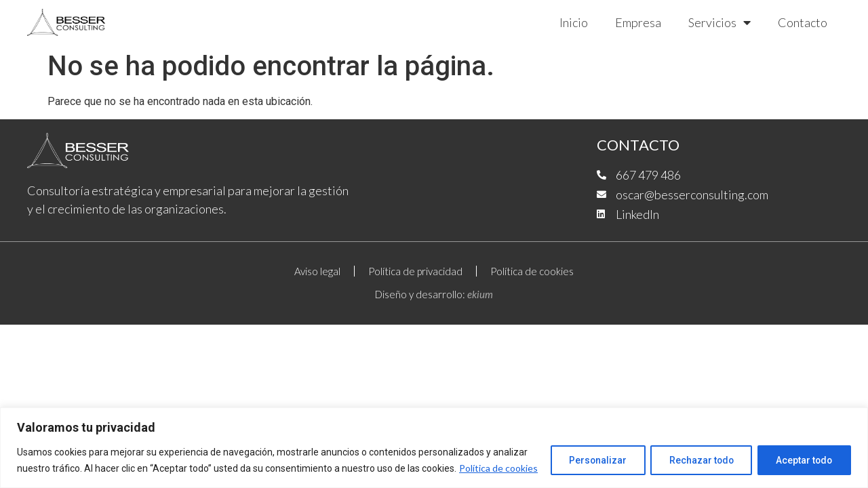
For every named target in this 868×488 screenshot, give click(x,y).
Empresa (638, 22)
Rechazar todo (696, 452)
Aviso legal (317, 271)
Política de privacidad (415, 271)
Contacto (803, 22)
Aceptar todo (803, 452)
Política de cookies (94, 468)
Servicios (719, 22)
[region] (434, 440)
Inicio (574, 22)
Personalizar (589, 452)
